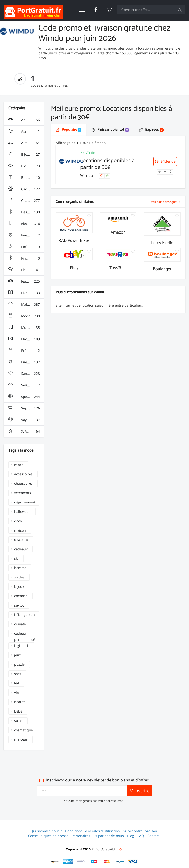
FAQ (141, 836)
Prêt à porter (25, 351)
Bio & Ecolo (24, 166)
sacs (18, 674)
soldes (19, 577)
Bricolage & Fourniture (26, 178)
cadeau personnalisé (25, 634)
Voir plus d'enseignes (166, 202)
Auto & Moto (25, 143)
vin (17, 692)
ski (16, 558)
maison (20, 530)
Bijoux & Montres (26, 155)
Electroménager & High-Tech (26, 224)
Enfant (24, 247)
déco (18, 521)
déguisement (25, 502)
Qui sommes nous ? (46, 831)
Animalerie (24, 120)
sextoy (19, 605)
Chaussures (24, 201)
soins (18, 721)
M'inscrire (139, 791)
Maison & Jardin (26, 304)
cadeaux (21, 549)
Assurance (24, 131)
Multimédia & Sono (26, 328)
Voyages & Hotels (26, 420)
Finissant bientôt (110, 130)
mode (19, 465)
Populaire (68, 130)
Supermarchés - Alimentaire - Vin (26, 408)
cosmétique (24, 730)
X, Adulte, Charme (26, 431)
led (17, 683)
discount (21, 540)
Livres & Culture (26, 293)
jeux (18, 655)
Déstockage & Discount (26, 212)
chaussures (23, 483)
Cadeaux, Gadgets (26, 189)
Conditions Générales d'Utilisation (93, 831)
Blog (131, 836)
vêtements (23, 493)
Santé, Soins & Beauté (26, 374)
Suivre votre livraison (140, 831)
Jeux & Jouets (25, 281)
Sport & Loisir (26, 397)
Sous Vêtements (26, 385)
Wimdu (87, 175)
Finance (24, 258)
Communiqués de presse (48, 836)
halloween (22, 511)
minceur (21, 739)
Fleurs (24, 270)
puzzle (19, 664)
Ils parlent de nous (109, 836)
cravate (20, 624)
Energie (24, 235)
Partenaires (81, 836)
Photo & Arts (25, 339)
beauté (20, 702)
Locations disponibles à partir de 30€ (107, 164)
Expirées (151, 130)
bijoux (19, 586)
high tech (22, 646)
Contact (153, 836)
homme (20, 568)
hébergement (25, 615)
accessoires (23, 474)
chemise (21, 596)
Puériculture (25, 362)
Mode (24, 316)
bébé (18, 711)
